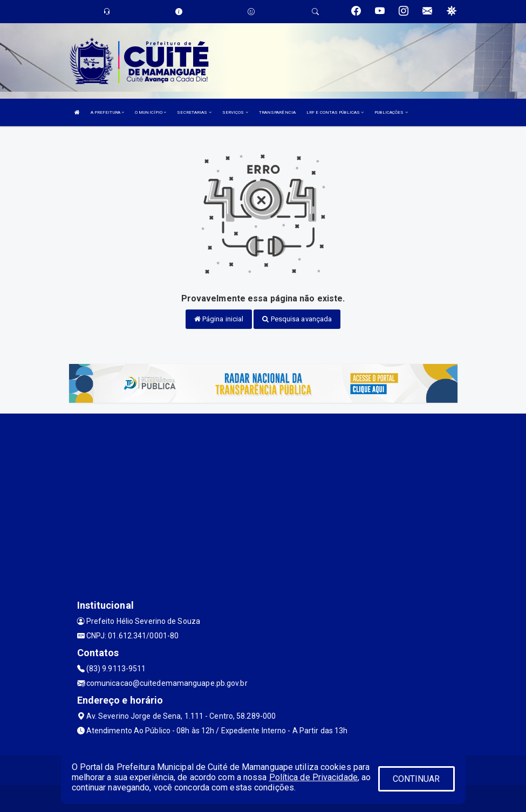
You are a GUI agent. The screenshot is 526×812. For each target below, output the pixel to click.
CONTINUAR (416, 779)
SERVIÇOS (235, 112)
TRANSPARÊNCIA (277, 112)
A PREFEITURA (107, 112)
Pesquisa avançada (297, 319)
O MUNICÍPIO (151, 112)
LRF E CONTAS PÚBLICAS (335, 112)
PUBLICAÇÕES (391, 112)
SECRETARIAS (194, 112)
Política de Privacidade (313, 777)
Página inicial (219, 319)
